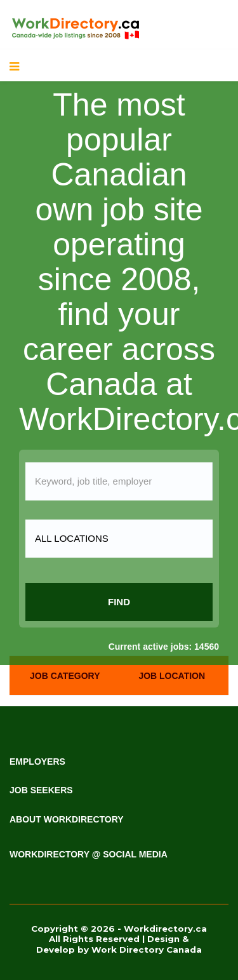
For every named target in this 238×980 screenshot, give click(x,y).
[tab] (65, 676)
